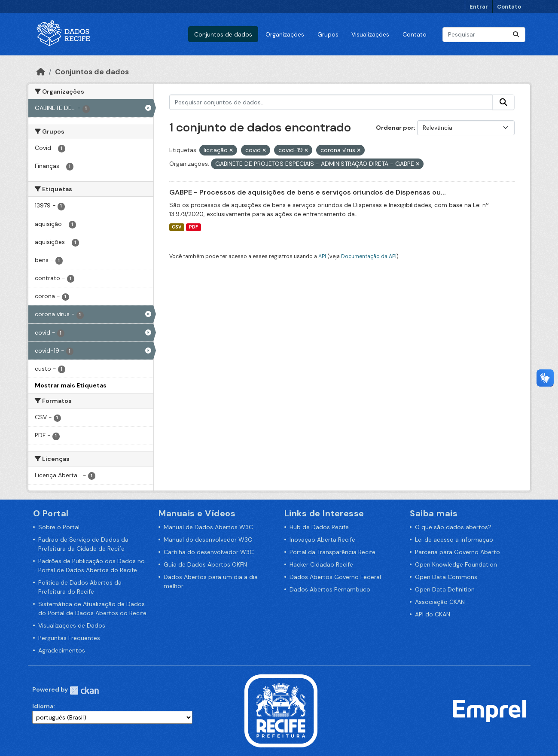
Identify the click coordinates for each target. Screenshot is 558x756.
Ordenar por (395, 128)
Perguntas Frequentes (69, 638)
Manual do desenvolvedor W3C (208, 540)
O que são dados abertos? (453, 527)
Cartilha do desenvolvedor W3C (209, 552)
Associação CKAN (440, 602)
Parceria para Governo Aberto (457, 552)
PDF (194, 227)
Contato (509, 7)
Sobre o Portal (59, 527)
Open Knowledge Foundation (456, 564)
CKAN (84, 690)
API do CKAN (433, 614)
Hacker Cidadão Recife (321, 564)
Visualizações (370, 34)
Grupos (328, 34)
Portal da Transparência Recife (332, 552)
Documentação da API (369, 256)
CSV (177, 227)
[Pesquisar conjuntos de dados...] (484, 35)
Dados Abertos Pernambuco (330, 589)
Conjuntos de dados (223, 34)
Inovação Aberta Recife (322, 540)
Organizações (285, 34)
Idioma (43, 706)
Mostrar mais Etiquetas (71, 385)
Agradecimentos (62, 650)
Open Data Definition (445, 589)
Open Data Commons (446, 577)
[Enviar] (516, 35)
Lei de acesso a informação (454, 540)
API (322, 256)
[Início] (41, 72)
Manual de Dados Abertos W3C (208, 527)
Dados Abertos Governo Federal (335, 577)
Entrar (479, 7)
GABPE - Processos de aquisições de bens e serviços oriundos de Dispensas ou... (308, 192)
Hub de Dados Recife (319, 527)
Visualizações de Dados (72, 625)
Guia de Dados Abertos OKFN (205, 564)
